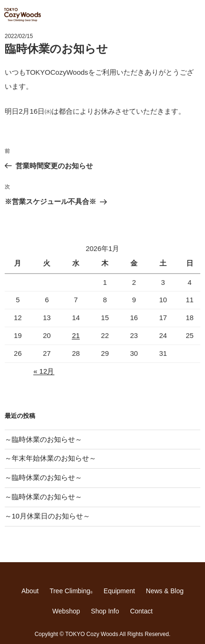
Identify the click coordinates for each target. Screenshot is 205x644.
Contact (141, 611)
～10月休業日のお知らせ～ (47, 516)
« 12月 (44, 371)
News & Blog (165, 591)
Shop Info (105, 611)
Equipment (119, 591)
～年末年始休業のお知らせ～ (50, 458)
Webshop (66, 611)
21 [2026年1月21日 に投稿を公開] (76, 335)
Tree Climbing (71, 591)
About (30, 591)
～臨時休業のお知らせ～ (43, 439)
